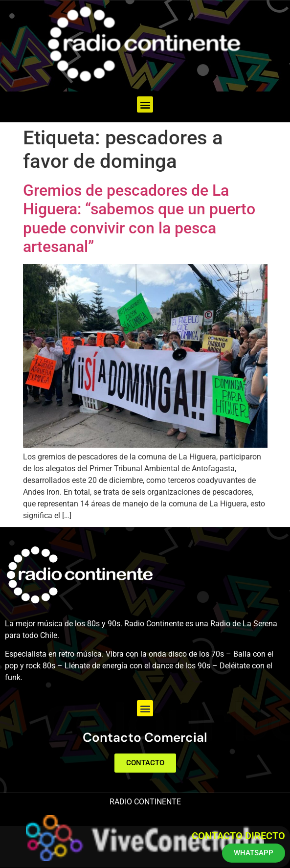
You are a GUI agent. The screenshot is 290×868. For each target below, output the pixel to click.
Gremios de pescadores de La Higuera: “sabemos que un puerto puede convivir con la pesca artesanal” (139, 218)
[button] (145, 104)
